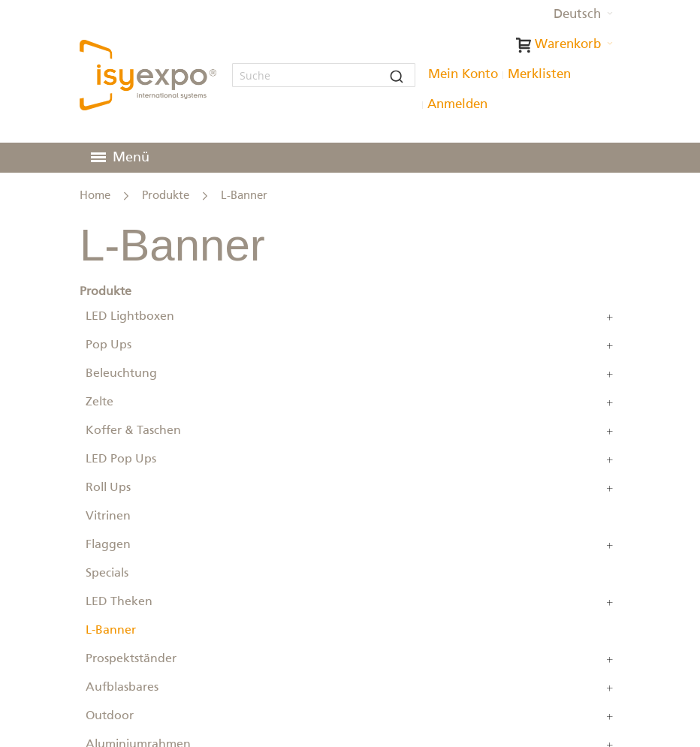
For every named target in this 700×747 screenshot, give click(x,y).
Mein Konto (463, 75)
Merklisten (539, 75)
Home (95, 196)
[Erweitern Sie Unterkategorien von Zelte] (610, 402)
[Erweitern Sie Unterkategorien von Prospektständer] (610, 659)
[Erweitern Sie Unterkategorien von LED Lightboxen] (610, 317)
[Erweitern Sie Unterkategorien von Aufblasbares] (610, 688)
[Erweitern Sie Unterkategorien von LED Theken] (610, 602)
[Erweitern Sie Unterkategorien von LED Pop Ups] (610, 459)
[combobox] (323, 75)
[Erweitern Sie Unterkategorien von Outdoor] (610, 716)
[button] (583, 15)
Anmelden (457, 105)
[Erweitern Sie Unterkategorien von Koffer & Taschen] (610, 431)
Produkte (166, 196)
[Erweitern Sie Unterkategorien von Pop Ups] (610, 345)
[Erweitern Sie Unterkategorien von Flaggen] (610, 545)
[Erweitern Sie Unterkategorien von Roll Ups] (610, 488)
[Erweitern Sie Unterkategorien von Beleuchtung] (610, 374)
